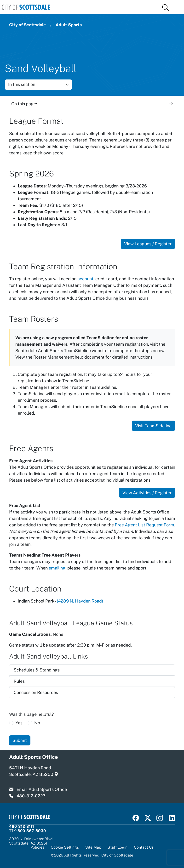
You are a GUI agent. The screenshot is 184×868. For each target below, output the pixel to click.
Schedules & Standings (37, 670)
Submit (20, 740)
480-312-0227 (31, 796)
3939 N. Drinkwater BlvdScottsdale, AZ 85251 (31, 841)
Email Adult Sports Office (42, 789)
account (85, 279)
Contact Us (144, 847)
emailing (57, 568)
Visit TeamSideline (153, 426)
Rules (19, 681)
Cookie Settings (65, 847)
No (37, 723)
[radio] (11, 723)
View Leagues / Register (148, 244)
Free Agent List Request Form (144, 525)
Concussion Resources (36, 692)
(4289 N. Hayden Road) (80, 601)
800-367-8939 (32, 831)
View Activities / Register (147, 493)
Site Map (93, 847)
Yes (19, 723)
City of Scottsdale (27, 25)
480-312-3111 (22, 826)
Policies (37, 847)
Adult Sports (69, 25)
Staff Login (118, 847)
